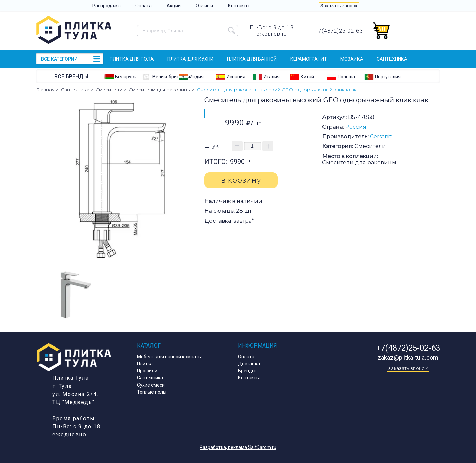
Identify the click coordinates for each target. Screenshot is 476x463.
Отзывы (204, 6)
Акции (174, 6)
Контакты (239, 6)
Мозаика (352, 59)
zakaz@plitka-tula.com (408, 357)
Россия (356, 127)
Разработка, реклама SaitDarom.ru (238, 447)
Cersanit (381, 137)
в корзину (241, 180)
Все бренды (71, 77)
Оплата (144, 6)
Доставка (249, 364)
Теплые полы (152, 392)
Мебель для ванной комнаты (169, 357)
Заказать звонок (339, 6)
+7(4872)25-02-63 (339, 31)
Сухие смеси (151, 385)
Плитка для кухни (190, 59)
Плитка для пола (132, 59)
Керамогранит (309, 59)
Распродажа (106, 6)
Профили (147, 371)
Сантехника (392, 59)
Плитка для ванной (252, 59)
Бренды (247, 371)
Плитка (145, 364)
